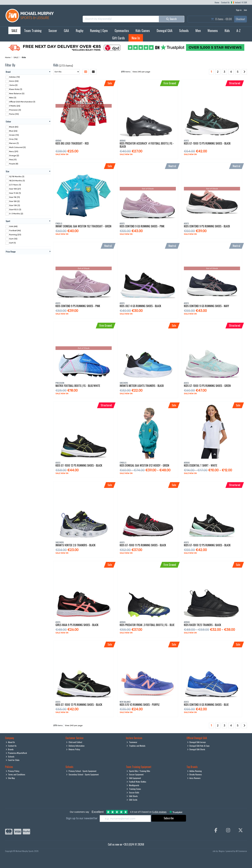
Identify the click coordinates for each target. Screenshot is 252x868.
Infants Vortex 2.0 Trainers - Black (75, 545)
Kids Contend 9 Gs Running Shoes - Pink (142, 226)
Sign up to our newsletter (82, 818)
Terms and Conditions (16, 774)
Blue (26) (13, 131)
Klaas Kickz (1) (16, 89)
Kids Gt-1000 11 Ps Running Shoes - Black (143, 545)
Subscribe (169, 818)
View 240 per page (141, 72)
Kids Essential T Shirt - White (201, 465)
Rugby (80, 31)
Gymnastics (122, 31)
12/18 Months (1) (17, 177)
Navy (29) (14, 151)
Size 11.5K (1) (15, 193)
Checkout (240, 19)
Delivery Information (75, 746)
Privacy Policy (13, 771)
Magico (222, 851)
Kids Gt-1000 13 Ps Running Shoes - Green (207, 386)
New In (136, 38)
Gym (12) (13, 239)
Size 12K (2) (14, 201)
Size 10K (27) (15, 189)
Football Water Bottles (136, 782)
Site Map (10, 778)
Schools (184, 31)
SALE (14, 31)
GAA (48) (13, 226)
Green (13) (14, 135)
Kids (227, 31)
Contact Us (225, 2)
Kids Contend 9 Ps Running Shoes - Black (207, 226)
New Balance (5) (17, 93)
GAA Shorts (132, 796)
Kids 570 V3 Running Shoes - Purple (140, 705)
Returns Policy (73, 749)
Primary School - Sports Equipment (81, 771)
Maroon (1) (14, 143)
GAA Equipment (134, 778)
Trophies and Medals (136, 746)
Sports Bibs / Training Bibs (138, 771)
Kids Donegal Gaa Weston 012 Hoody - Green (144, 465)
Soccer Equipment (135, 774)
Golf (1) (12, 243)
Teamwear (132, 742)
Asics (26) (14, 81)
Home (217, 2)
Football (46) (15, 230)
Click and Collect (74, 742)
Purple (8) (14, 164)
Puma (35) (14, 114)
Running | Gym (99, 31)
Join (245, 10)
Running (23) (15, 235)
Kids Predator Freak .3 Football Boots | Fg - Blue (147, 625)
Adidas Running (195, 771)
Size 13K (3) (15, 205)
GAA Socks (132, 800)
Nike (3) (13, 97)
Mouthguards (133, 785)
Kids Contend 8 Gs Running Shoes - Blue (206, 705)
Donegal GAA (165, 31)
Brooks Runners (195, 774)
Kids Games (143, 31)
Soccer (53, 31)
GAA (66, 31)
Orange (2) (14, 156)
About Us (10, 742)
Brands (10, 749)
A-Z (238, 31)
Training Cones (134, 789)
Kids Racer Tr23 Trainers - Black (202, 625)
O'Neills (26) (15, 106)
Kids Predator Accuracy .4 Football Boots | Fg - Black (147, 145)
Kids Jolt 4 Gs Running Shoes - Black (140, 306)
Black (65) (14, 127)
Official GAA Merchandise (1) (22, 102)
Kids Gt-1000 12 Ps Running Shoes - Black (79, 465)
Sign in (239, 10)
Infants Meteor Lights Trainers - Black (142, 386)
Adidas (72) (14, 77)
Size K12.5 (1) (15, 209)
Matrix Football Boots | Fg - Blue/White (78, 386)
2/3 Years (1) (15, 185)
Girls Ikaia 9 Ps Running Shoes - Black (77, 625)
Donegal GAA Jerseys (197, 742)
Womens (213, 31)
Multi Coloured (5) (17, 147)
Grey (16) (13, 139)
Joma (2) (13, 85)
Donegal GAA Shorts (196, 749)
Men (198, 31)
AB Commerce (241, 851)
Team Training (33, 31)
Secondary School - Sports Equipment (82, 774)
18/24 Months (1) (17, 181)
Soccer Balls (133, 792)
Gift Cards (118, 38)
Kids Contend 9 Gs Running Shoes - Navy (206, 306)
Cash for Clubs (13, 760)
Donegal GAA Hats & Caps (198, 746)
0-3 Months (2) (16, 214)
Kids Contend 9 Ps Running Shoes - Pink (78, 306)
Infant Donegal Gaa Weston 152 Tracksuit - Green (83, 226)
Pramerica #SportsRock (16, 753)
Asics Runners (194, 778)
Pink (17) (13, 160)
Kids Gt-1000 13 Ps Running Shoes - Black (207, 143)
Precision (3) (15, 110)
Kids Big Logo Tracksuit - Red (72, 143)
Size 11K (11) (14, 197)
